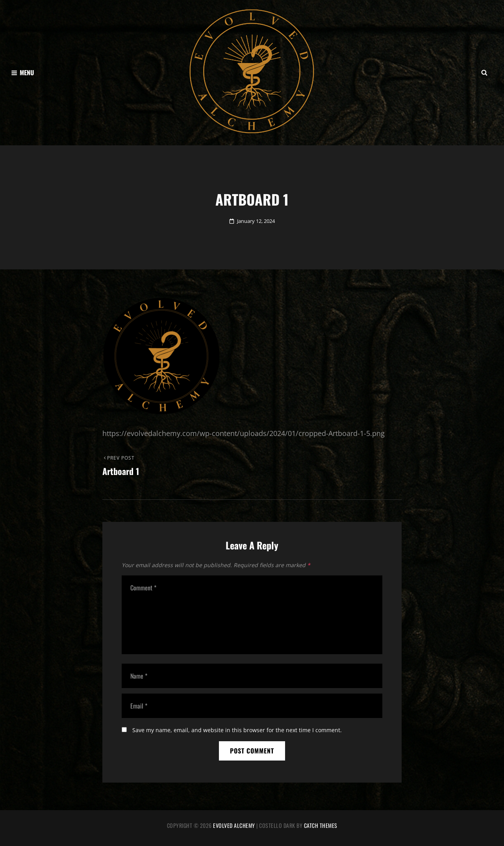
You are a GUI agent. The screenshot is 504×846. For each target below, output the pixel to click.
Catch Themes (321, 825)
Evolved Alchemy (234, 825)
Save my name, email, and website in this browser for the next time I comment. (237, 730)
